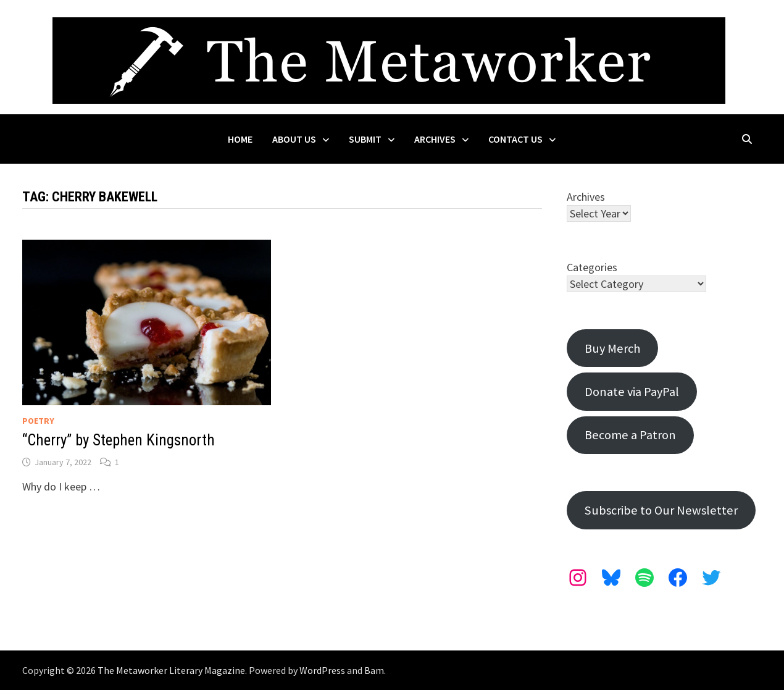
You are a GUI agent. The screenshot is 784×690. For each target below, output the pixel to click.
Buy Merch (612, 348)
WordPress (322, 670)
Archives (435, 139)
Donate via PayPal (632, 392)
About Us (294, 139)
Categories (592, 267)
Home (240, 139)
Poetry (38, 421)
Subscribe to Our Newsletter (661, 510)
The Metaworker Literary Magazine (171, 670)
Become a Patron (630, 435)
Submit (365, 139)
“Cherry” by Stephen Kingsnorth (119, 440)
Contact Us (515, 139)
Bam (374, 670)
